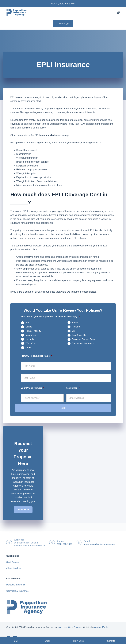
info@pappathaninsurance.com (99, 544)
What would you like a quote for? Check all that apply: (50, 316)
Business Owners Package (85, 339)
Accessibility (65, 627)
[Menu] (118, 13)
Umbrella (30, 339)
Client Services (14, 568)
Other (28, 347)
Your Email (73, 388)
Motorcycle (31, 335)
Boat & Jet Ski (79, 335)
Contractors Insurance (83, 343)
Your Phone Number (33, 388)
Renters (76, 327)
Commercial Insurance (17, 591)
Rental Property (33, 331)
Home (75, 323)
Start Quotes (12, 562)
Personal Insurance (16, 585)
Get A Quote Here (63, 4)
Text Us (63, 24)
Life (74, 331)
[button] (23, 510)
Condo (29, 327)
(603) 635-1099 (65, 544)
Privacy (77, 627)
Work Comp (31, 343)
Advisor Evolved (102, 627)
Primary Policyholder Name (36, 356)
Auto (28, 323)
